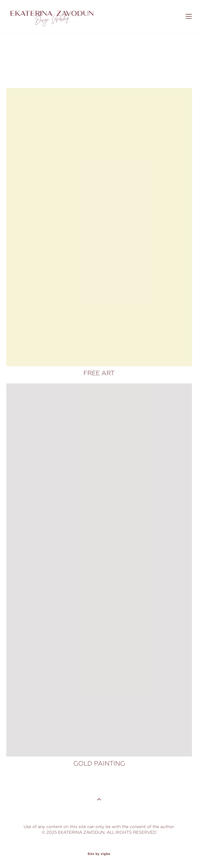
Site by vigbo (99, 854)
